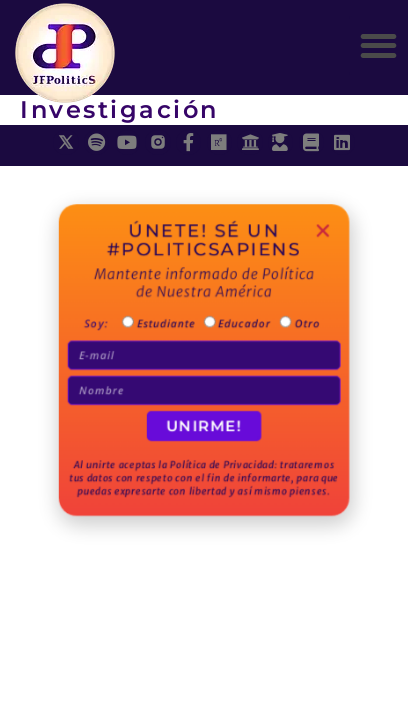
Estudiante (169, 327)
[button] (378, 45)
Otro (296, 327)
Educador (241, 327)
